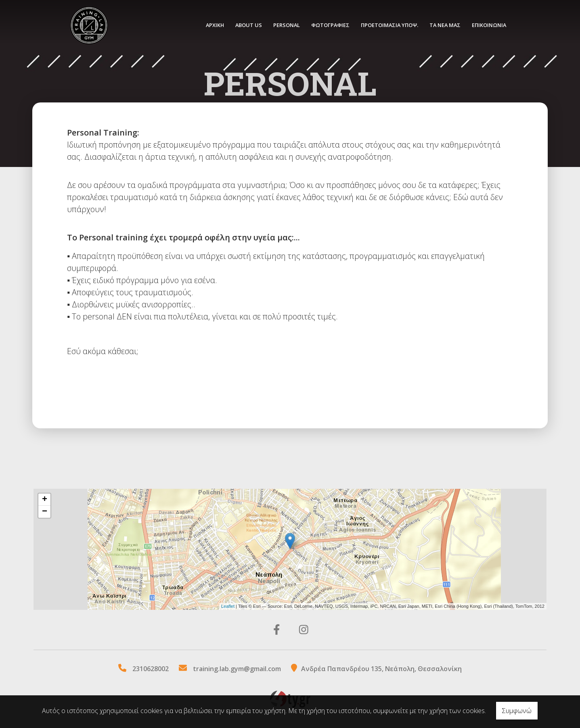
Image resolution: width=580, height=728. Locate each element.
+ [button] (45, 500)
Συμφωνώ (517, 711)
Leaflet (228, 606)
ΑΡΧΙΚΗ (215, 25)
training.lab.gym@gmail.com (237, 669)
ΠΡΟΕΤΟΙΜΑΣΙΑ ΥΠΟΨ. (389, 25)
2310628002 (151, 669)
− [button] (45, 512)
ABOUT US (249, 25)
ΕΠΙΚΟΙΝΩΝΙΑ (489, 25)
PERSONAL (287, 25)
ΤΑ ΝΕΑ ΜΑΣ (445, 25)
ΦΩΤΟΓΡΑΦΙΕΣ (330, 25)
